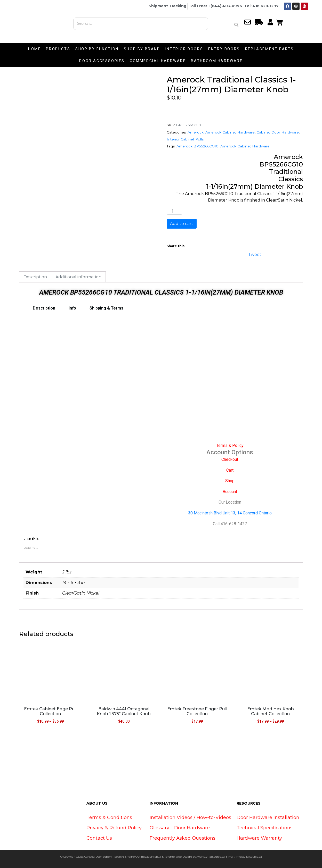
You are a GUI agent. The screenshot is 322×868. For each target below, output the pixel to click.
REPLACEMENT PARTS (269, 49)
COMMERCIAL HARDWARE (158, 61)
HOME (34, 49)
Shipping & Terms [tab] (106, 308)
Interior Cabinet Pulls (185, 139)
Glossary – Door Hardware (180, 828)
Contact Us (99, 838)
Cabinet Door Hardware (278, 132)
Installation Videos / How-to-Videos (190, 817)
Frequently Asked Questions (183, 838)
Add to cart (182, 224)
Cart (230, 470)
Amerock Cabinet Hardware (230, 132)
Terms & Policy (230, 445)
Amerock (196, 132)
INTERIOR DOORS (184, 49)
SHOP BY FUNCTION (97, 49)
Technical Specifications (265, 828)
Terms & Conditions (109, 817)
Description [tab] (35, 277)
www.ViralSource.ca (211, 857)
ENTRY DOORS (224, 49)
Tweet (255, 254)
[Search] (236, 25)
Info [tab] (72, 308)
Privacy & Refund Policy (114, 828)
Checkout (230, 459)
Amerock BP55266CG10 (198, 146)
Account (230, 492)
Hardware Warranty (259, 838)
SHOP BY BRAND (142, 49)
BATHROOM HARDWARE (217, 61)
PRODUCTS (58, 49)
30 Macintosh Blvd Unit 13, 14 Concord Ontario (230, 513)
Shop (230, 481)
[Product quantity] (174, 211)
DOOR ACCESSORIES (102, 61)
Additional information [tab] (78, 277)
